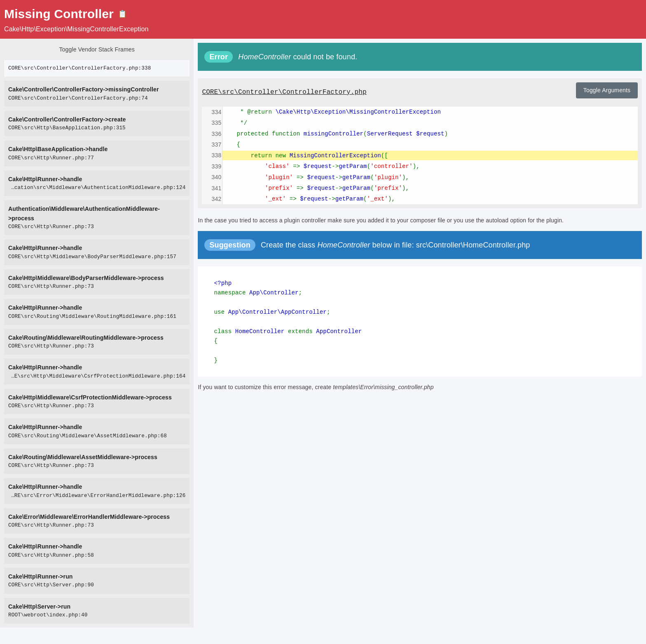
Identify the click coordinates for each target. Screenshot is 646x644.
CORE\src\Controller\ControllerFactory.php (284, 92)
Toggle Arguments (607, 90)
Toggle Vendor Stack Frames (97, 49)
